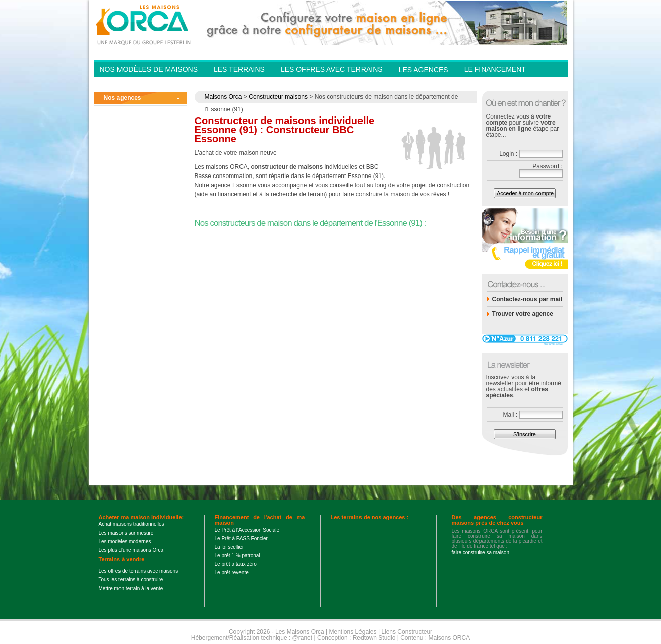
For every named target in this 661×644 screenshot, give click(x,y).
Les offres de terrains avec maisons (139, 571)
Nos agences (123, 98)
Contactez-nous (497, 84)
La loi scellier (229, 547)
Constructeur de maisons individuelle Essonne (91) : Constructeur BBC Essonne (285, 130)
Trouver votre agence (523, 314)
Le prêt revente (232, 573)
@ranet (303, 638)
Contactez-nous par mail (527, 299)
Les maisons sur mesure (126, 533)
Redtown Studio (374, 638)
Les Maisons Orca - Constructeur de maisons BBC (144, 24)
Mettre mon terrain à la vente (131, 588)
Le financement (495, 69)
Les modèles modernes (125, 541)
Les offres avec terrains (332, 69)
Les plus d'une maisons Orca (131, 550)
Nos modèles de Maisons (149, 69)
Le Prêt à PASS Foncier (241, 538)
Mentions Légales (352, 632)
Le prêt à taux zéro (236, 564)
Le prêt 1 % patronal (237, 555)
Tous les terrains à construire (131, 580)
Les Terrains (239, 69)
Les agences (424, 70)
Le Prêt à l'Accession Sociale (247, 530)
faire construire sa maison (481, 552)
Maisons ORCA (449, 638)
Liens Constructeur (407, 632)
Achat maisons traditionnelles (132, 524)
